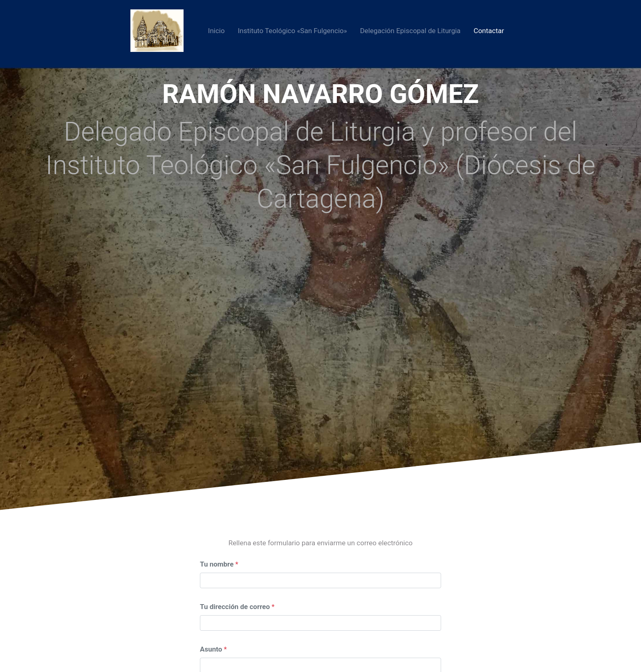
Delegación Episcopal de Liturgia (410, 31)
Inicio (216, 31)
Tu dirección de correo (235, 607)
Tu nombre (217, 564)
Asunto (211, 649)
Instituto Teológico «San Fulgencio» (292, 31)
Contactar (489, 31)
